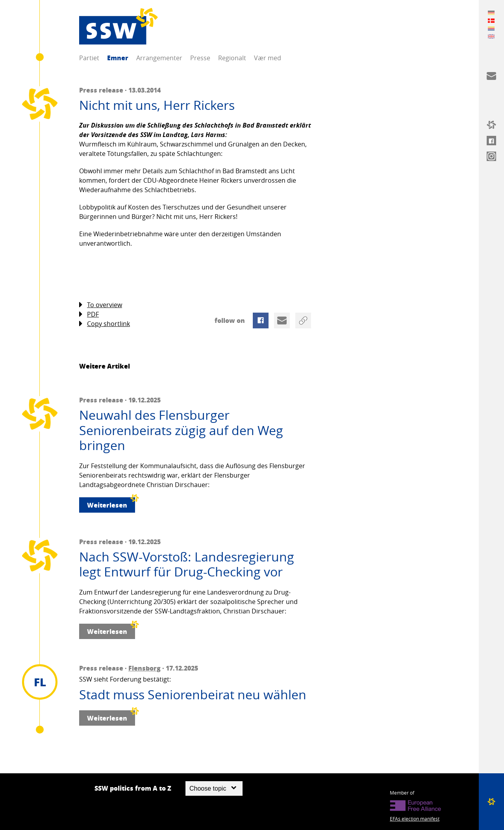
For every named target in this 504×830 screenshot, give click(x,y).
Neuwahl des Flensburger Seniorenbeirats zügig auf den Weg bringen (181, 430)
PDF (89, 314)
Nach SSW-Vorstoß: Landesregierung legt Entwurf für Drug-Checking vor (187, 564)
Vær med (268, 58)
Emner (118, 58)
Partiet (89, 58)
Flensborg (145, 668)
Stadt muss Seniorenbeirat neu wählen (193, 695)
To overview (101, 305)
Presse (200, 58)
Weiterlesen (111, 503)
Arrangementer (159, 58)
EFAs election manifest (415, 819)
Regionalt (232, 58)
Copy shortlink (105, 324)
